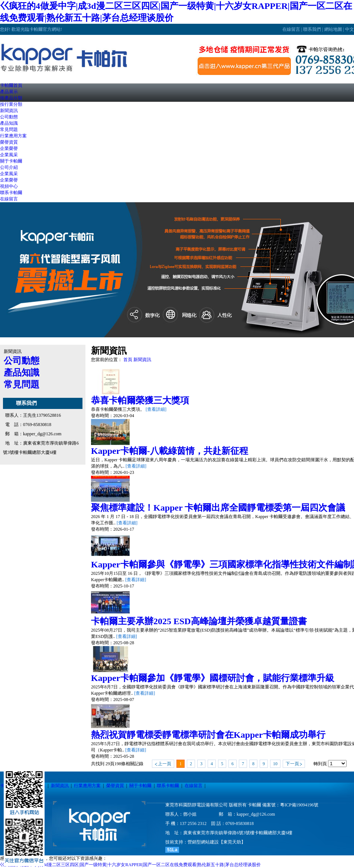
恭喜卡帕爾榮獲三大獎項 (140, 400)
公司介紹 (9, 167)
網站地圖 (333, 29)
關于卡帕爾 (140, 786)
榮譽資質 (115, 786)
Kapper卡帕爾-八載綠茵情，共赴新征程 (170, 451)
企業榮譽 (9, 148)
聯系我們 (312, 29)
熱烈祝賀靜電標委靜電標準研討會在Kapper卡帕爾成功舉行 (208, 735)
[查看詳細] (156, 409)
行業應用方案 (87, 786)
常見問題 (9, 130)
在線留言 (291, 29)
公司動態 (9, 117)
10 (275, 764)
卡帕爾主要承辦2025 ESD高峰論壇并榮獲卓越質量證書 (199, 621)
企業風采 (9, 155)
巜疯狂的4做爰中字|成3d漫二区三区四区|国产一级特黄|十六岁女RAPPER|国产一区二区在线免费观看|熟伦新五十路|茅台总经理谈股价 (130, 865)
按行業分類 (11, 104)
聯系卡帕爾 (168, 786)
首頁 (128, 360)
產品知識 (9, 123)
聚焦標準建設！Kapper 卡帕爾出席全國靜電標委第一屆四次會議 (218, 508)
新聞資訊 (142, 360)
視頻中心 (9, 186)
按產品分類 (11, 98)
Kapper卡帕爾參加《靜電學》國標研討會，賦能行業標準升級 (213, 678)
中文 (350, 29)
